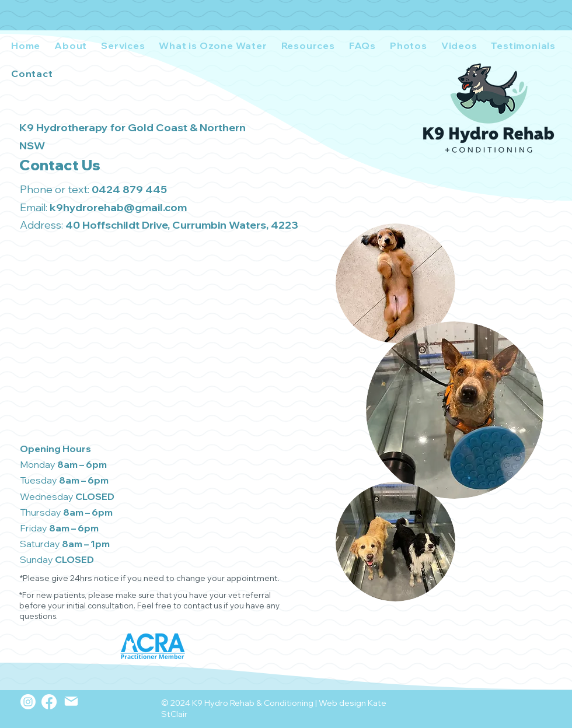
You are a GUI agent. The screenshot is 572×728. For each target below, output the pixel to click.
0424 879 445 (129, 189)
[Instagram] (28, 702)
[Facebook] (49, 702)
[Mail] (71, 701)
